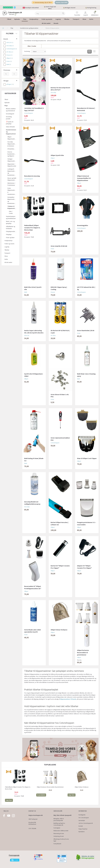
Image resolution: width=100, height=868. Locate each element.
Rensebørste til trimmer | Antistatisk (86, 109)
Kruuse (53, 292)
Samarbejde (82, 820)
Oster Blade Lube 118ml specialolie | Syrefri (33, 631)
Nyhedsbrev (82, 832)
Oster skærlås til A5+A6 (59, 246)
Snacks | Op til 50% (62, 2)
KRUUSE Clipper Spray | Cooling (59, 288)
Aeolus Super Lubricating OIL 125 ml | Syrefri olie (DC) (34, 332)
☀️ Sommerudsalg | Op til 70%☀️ (43, 2)
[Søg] (63, 13)
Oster (52, 249)
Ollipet (53, 158)
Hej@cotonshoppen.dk (36, 815)
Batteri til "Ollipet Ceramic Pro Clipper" (60, 567)
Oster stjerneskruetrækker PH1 (60, 439)
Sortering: (27, 51)
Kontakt (81, 826)
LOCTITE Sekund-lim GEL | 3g (86, 288)
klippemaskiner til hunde (68, 699)
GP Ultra (53, 335)
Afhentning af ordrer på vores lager (61, 840)
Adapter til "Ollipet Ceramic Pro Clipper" (84, 567)
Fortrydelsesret (57, 844)
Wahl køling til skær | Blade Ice (34, 459)
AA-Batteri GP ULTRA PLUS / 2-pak (60, 332)
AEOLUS (27, 335)
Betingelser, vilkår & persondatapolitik (59, 820)
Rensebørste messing (32, 176)
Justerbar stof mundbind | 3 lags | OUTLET (34, 109)
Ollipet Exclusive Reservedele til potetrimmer (83, 653)
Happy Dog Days (83, 829)
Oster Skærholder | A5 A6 (86, 330)
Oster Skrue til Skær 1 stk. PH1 (60, 396)
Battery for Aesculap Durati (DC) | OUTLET (60, 89)
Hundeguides (82, 815)
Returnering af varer (59, 834)
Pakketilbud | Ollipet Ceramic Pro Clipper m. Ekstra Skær (32, 228)
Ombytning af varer (59, 836)
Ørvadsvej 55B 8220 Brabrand (32, 823)
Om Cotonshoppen (84, 818)
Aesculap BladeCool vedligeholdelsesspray (32, 503)
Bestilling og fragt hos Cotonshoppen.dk (59, 824)
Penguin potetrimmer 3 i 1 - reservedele (87, 523)
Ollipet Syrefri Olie (57, 155)
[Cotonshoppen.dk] (12, 13)
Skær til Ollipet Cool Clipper (87, 458)
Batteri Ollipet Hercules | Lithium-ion (59, 523)
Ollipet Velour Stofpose (59, 630)
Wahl (26, 292)
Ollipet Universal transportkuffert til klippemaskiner (84, 178)
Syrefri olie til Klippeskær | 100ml (33, 375)
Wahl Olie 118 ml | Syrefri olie (33, 288)
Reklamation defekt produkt (61, 831)
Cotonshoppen (29, 113)
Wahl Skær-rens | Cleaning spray (86, 375)
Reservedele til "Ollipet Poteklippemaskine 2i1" (33, 587)
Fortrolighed (57, 828)
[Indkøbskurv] (95, 12)
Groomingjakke (83, 225)
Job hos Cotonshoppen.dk (86, 823)
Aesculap (53, 92)
